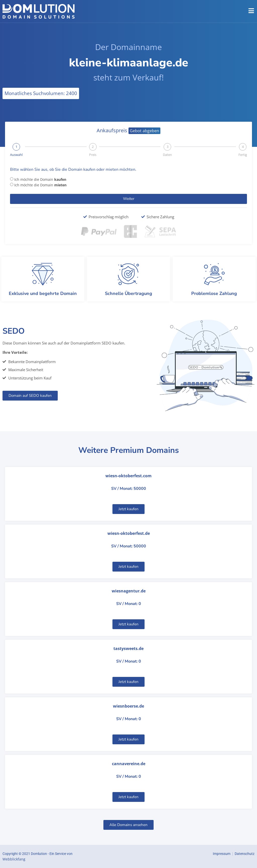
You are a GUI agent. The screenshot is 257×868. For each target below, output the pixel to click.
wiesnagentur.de (129, 591)
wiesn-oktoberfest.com (128, 476)
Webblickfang (14, 859)
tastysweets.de (128, 648)
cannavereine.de (129, 764)
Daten (167, 155)
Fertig (243, 155)
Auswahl (16, 155)
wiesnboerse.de (128, 706)
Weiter (129, 199)
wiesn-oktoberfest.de (129, 533)
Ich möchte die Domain (40, 179)
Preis (93, 155)
